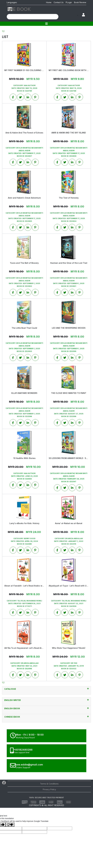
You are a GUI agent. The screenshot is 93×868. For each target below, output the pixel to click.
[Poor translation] (10, 825)
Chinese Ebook (46, 717)
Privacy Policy (49, 789)
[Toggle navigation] (46, 24)
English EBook (46, 708)
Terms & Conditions (49, 784)
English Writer (46, 700)
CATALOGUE (46, 689)
